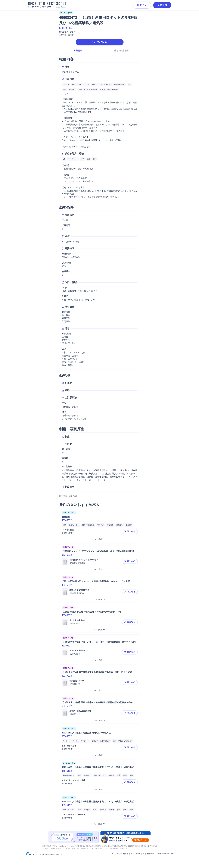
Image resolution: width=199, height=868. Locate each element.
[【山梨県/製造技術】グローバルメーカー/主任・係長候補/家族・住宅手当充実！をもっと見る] (100, 660)
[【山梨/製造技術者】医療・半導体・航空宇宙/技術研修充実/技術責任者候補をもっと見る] (100, 720)
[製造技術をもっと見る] (100, 539)
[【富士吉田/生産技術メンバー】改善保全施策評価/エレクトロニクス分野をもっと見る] (100, 600)
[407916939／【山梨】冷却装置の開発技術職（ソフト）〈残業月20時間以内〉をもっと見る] (100, 789)
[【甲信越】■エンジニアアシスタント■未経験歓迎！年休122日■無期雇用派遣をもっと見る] (100, 569)
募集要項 (78, 51)
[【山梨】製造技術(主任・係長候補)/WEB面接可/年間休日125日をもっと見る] (100, 630)
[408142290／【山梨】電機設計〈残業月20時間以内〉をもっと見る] (100, 755)
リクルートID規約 (138, 854)
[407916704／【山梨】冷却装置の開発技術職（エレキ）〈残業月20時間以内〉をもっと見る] (100, 824)
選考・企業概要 (121, 51)
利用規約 (150, 854)
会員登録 (162, 5)
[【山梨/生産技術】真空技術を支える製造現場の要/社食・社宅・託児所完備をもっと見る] (100, 690)
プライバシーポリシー (165, 854)
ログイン (142, 5)
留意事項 (114, 848)
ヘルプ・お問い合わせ (120, 854)
